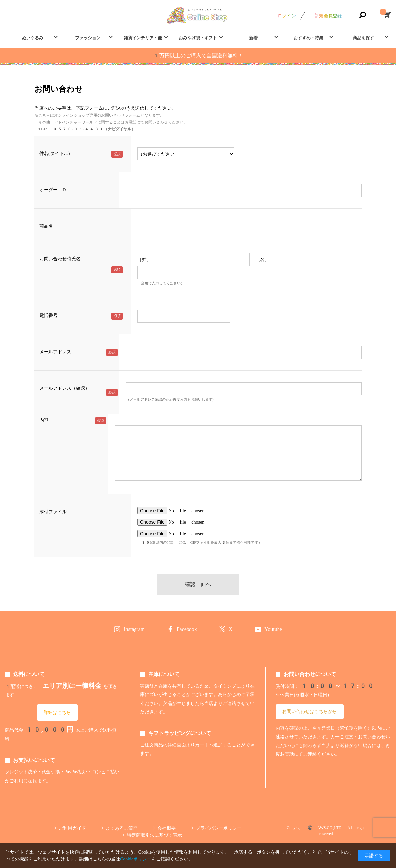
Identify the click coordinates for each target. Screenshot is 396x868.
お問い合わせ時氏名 (60, 259)
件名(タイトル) (54, 153)
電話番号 (48, 315)
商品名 (46, 226)
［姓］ (144, 259)
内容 (44, 420)
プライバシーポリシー (219, 828)
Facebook (187, 629)
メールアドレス (55, 352)
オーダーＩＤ (53, 190)
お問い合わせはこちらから (310, 711)
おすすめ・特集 (308, 38)
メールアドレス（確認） (64, 388)
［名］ (262, 259)
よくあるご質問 (122, 828)
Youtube (273, 629)
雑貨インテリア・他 (143, 38)
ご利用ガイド (72, 828)
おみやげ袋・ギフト (198, 38)
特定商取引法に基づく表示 (154, 835)
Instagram (134, 629)
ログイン (287, 16)
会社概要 (167, 828)
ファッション (88, 38)
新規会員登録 (328, 16)
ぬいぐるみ (33, 38)
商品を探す (363, 38)
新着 (253, 38)
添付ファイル (53, 512)
